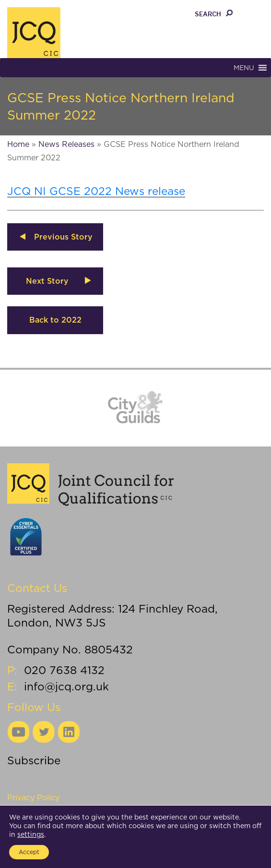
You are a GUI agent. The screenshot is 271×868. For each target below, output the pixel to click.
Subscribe (34, 760)
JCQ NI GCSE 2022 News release (96, 191)
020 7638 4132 (64, 670)
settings (31, 834)
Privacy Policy (33, 798)
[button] (244, 68)
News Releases (66, 144)
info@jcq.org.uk (66, 686)
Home (18, 144)
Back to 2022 (55, 320)
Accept (29, 852)
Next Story (47, 281)
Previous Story (63, 237)
